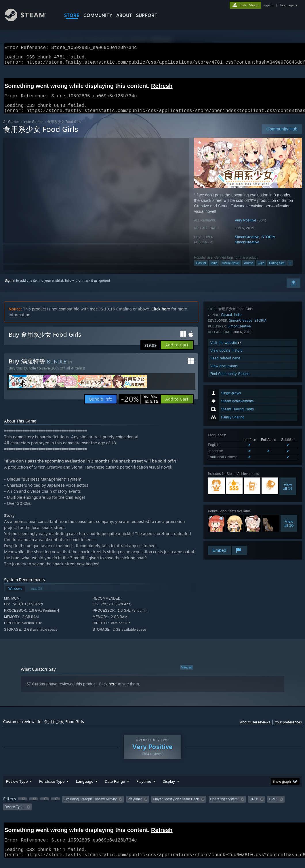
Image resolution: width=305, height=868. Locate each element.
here (113, 691)
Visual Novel (231, 270)
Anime (248, 270)
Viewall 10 (289, 447)
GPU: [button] (273, 806)
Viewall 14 (288, 410)
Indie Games (33, 129)
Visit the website (226, 506)
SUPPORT (147, 15)
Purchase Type (52, 788)
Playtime (144, 788)
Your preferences (288, 729)
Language (85, 788)
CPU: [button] (254, 806)
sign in (269, 5)
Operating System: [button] (224, 806)
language (287, 5)
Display (169, 788)
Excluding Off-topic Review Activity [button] (90, 806)
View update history (226, 514)
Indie (214, 270)
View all (187, 674)
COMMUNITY (98, 15)
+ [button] (290, 270)
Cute (261, 270)
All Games (11, 129)
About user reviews (255, 729)
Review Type (17, 788)
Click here (161, 316)
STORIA (268, 244)
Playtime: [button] (135, 806)
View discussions (224, 529)
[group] (153, 810)
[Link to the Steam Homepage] (30, 20)
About (124, 15)
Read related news (225, 521)
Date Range (115, 788)
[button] (177, 352)
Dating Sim (277, 270)
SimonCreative (247, 244)
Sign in (10, 287)
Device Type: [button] (15, 814)
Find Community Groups (230, 537)
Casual (201, 270)
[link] (140, 406)
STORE (72, 15)
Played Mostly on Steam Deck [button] (176, 806)
